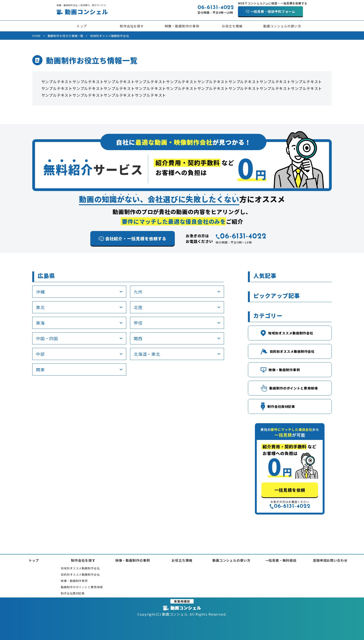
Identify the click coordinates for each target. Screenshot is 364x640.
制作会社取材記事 (73, 593)
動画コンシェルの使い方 (282, 26)
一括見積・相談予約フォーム (273, 11)
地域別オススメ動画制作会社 (80, 568)
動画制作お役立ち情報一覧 (66, 36)
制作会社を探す (132, 26)
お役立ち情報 (232, 26)
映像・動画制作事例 (74, 581)
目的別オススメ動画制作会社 (80, 574)
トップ (82, 26)
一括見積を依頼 (290, 490)
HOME (37, 36)
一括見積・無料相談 (281, 560)
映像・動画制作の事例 (182, 26)
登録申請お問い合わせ (330, 560)
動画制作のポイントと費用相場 (82, 587)
